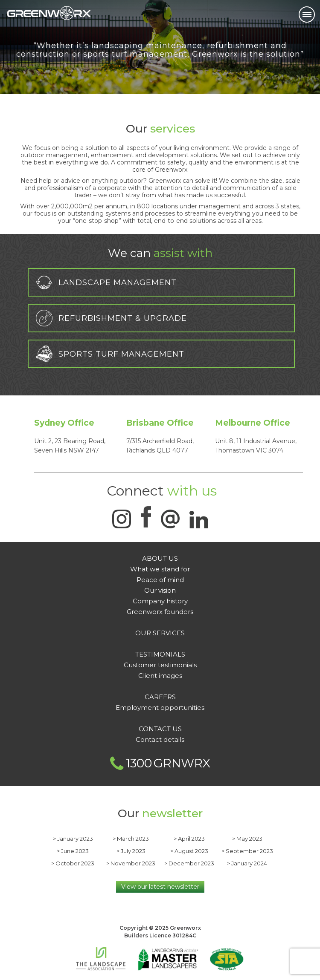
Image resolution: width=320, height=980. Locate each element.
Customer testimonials (160, 665)
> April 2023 (189, 839)
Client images (160, 676)
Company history (160, 601)
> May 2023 (247, 839)
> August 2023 (189, 851)
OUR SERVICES (160, 633)
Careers (160, 697)
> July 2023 (131, 851)
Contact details (160, 739)
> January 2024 (247, 863)
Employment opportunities (160, 708)
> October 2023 (73, 863)
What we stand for (160, 569)
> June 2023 (73, 851)
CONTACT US (160, 729)
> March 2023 (131, 839)
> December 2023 (189, 863)
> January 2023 (73, 839)
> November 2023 (131, 863)
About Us (160, 558)
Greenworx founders (160, 612)
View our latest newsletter (160, 887)
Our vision (160, 590)
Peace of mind (160, 580)
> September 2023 (247, 851)
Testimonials (160, 654)
